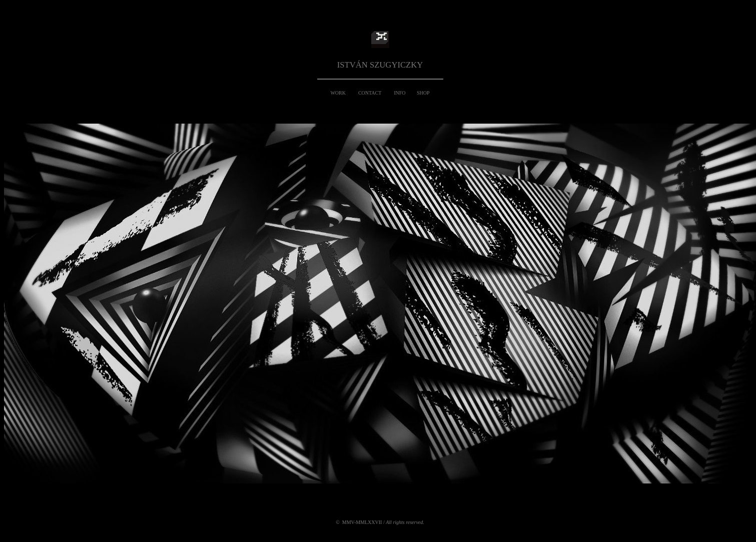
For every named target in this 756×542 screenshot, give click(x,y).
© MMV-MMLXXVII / (380, 522)
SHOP (423, 93)
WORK (338, 93)
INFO (400, 93)
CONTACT (370, 93)
